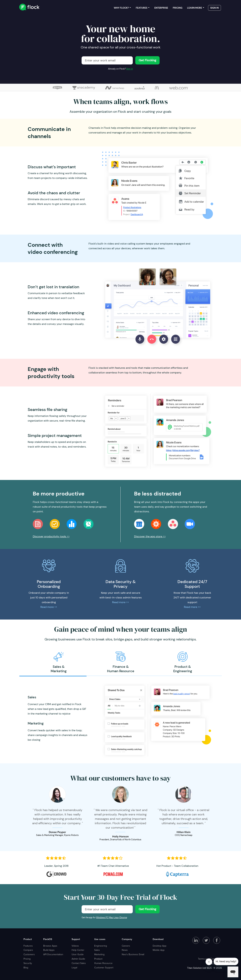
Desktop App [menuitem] (160, 946)
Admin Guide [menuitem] (78, 959)
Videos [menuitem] (75, 946)
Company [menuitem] (127, 939)
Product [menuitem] (28, 939)
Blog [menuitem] (26, 968)
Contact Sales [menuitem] (79, 963)
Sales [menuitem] (97, 950)
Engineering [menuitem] (101, 946)
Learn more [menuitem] (195, 8)
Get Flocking (147, 60)
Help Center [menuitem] (78, 950)
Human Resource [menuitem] (103, 963)
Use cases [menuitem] (100, 939)
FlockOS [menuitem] (48, 939)
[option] (59, 662)
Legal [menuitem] (74, 968)
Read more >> (49, 607)
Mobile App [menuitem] (159, 950)
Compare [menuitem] (28, 950)
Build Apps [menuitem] (49, 950)
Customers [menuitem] (29, 954)
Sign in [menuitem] (214, 8)
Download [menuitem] (158, 939)
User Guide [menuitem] (78, 954)
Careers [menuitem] (126, 946)
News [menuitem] (125, 950)
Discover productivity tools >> (51, 536)
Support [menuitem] (76, 939)
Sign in (129, 69)
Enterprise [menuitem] (161, 8)
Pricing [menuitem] (178, 8)
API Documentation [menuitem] (53, 954)
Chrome (123, 917)
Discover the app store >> (150, 536)
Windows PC (102, 917)
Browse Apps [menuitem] (50, 946)
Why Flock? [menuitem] (121, 8)
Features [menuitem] (142, 8)
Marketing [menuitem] (99, 954)
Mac (111, 917)
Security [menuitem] (28, 963)
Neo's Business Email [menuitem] (133, 954)
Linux (116, 917)
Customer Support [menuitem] (104, 968)
